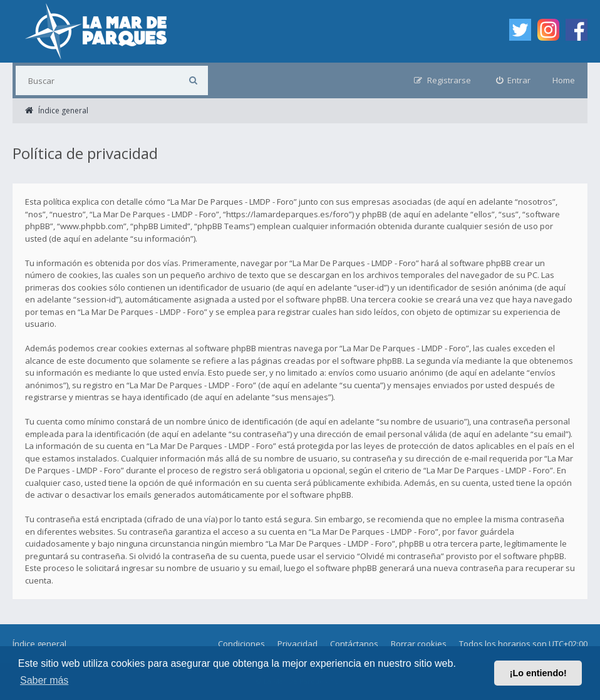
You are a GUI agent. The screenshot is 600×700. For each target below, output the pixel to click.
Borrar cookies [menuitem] (419, 644)
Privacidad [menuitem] (297, 644)
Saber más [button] (44, 680)
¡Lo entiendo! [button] (538, 673)
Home (564, 80)
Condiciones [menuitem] (241, 644)
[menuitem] (514, 80)
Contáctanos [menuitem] (354, 644)
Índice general (39, 644)
